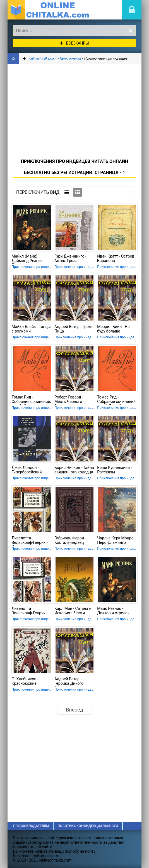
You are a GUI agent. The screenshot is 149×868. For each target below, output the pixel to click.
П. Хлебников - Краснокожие (25, 681)
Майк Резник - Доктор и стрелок (113, 611)
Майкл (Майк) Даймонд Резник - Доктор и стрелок (28, 259)
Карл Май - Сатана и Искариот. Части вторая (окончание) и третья (74, 611)
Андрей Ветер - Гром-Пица (74, 329)
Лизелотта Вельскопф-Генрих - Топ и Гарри (30, 611)
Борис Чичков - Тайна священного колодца (74, 470)
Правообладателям (31, 826)
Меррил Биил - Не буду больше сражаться (113, 329)
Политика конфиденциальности (88, 826)
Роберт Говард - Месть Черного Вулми (69, 400)
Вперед (74, 710)
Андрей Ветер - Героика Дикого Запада (69, 682)
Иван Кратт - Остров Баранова (116, 258)
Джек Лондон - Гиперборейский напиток (27, 470)
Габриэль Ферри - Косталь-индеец (70, 540)
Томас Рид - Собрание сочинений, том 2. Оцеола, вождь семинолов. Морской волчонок (31, 400)
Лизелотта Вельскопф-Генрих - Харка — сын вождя (30, 541)
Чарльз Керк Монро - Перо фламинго (116, 540)
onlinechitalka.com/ (49, 10)
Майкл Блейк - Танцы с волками (31, 329)
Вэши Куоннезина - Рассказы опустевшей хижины (116, 470)
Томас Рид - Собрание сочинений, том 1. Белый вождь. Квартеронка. (117, 400)
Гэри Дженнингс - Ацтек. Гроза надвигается (70, 259)
